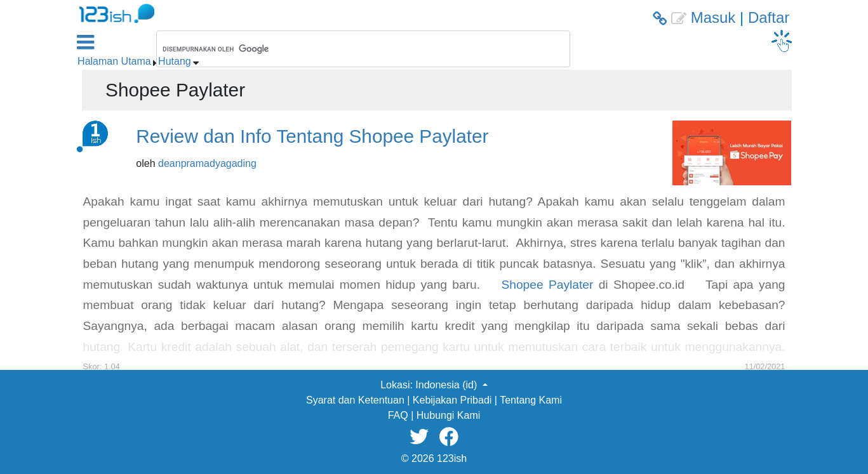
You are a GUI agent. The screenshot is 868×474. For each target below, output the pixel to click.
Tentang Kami (531, 400)
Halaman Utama (114, 61)
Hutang (175, 61)
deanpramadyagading (207, 163)
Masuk (713, 17)
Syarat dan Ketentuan (355, 400)
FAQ (398, 415)
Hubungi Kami (449, 415)
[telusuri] (347, 49)
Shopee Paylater (547, 285)
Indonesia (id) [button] (447, 385)
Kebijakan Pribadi (452, 400)
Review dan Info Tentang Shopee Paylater (312, 136)
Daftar (769, 17)
